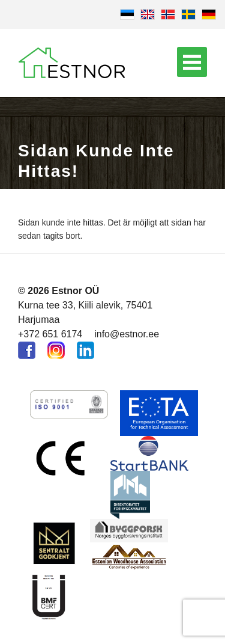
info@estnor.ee (127, 334)
